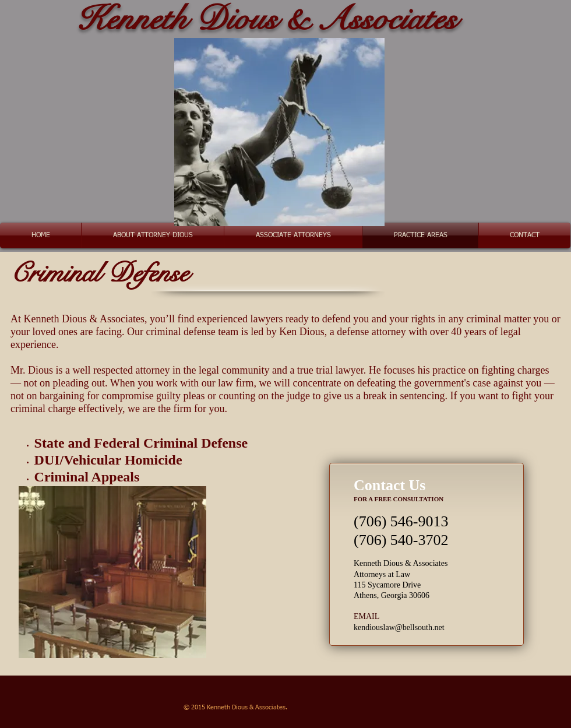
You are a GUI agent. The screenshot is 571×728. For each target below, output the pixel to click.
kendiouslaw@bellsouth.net (399, 627)
